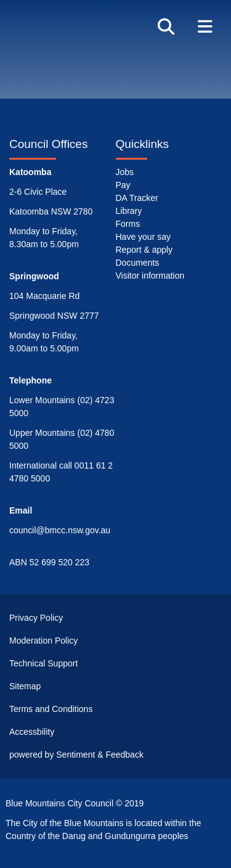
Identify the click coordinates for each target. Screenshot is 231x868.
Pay (123, 185)
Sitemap (25, 686)
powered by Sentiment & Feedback (76, 755)
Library (129, 211)
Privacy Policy (36, 618)
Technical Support (43, 663)
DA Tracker (137, 198)
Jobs (125, 172)
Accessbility (32, 732)
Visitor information (150, 276)
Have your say (143, 237)
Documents (138, 263)
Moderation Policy (43, 641)
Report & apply (144, 250)
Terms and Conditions (51, 709)
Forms (128, 224)
